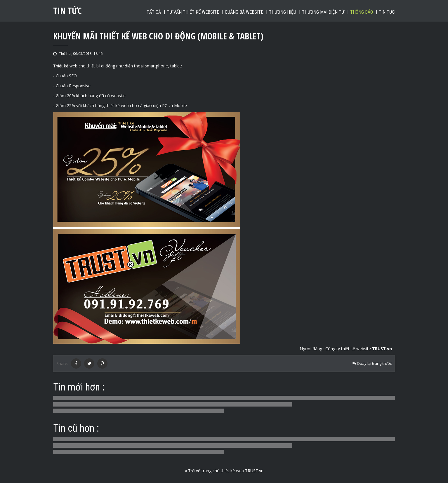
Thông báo (362, 12)
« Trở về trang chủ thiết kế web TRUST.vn (224, 471)
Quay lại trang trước (372, 363)
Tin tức (387, 12)
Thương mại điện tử (323, 12)
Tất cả (154, 12)
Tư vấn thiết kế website (193, 12)
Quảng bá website (244, 12)
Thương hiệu (283, 12)
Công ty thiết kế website (359, 349)
